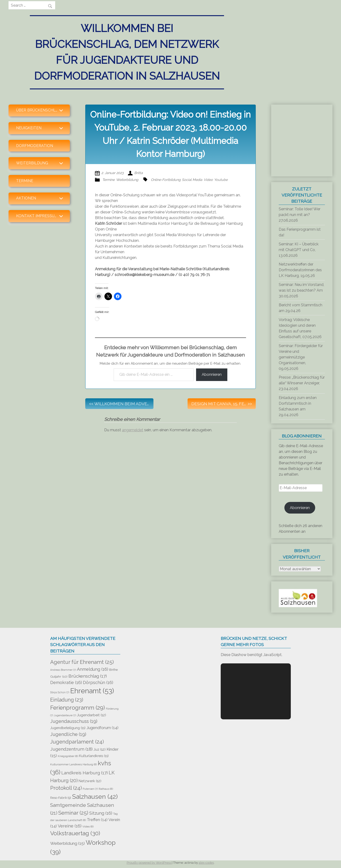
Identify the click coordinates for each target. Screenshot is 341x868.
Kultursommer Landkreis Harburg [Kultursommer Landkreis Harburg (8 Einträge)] (74, 764)
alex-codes (206, 863)
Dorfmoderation (35, 146)
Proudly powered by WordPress (149, 863)
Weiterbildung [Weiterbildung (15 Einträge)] (67, 843)
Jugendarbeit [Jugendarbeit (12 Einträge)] (92, 715)
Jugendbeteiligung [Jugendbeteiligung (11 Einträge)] (68, 728)
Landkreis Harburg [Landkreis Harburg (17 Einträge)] (85, 773)
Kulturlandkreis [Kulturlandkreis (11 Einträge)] (94, 756)
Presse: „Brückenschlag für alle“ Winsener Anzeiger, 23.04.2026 (302, 383)
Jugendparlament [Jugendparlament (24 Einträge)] (77, 742)
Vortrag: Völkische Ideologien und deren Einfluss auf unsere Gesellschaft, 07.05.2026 (300, 328)
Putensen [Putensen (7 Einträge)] (90, 789)
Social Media (192, 180)
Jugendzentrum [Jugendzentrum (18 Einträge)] (71, 749)
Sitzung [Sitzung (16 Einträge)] (101, 813)
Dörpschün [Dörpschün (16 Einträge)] (98, 682)
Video (208, 180)
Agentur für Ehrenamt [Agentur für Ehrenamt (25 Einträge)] (82, 662)
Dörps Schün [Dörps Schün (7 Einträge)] (60, 692)
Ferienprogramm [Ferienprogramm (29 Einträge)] (78, 708)
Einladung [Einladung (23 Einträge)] (67, 700)
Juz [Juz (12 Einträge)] (100, 749)
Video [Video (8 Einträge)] (88, 827)
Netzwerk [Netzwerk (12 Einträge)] (90, 781)
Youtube (221, 180)
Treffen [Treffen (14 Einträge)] (97, 820)
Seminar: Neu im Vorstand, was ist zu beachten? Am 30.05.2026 (301, 290)
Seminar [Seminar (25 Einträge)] (73, 813)
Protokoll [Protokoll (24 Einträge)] (66, 788)
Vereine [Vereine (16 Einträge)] (70, 826)
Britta (139, 173)
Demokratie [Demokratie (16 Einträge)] (66, 682)
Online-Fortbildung (166, 180)
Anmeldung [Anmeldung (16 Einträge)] (93, 669)
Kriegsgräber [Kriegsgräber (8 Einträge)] (68, 756)
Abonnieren (212, 374)
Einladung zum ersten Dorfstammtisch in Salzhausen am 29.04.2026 (298, 406)
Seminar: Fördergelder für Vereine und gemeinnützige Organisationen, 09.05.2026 (301, 357)
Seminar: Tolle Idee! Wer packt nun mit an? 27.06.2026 (300, 215)
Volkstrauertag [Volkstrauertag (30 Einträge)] (75, 833)
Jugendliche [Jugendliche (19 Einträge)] (68, 734)
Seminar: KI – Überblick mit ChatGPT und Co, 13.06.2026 (299, 250)
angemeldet (133, 430)
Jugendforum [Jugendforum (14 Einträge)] (102, 728)
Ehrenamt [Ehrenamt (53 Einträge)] (92, 691)
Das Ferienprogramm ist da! (300, 232)
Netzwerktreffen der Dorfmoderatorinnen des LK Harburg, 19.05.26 (300, 270)
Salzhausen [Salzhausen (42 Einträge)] (95, 797)
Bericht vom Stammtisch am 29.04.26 (301, 308)
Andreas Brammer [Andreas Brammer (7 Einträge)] (63, 670)
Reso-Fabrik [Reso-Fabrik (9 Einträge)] (61, 798)
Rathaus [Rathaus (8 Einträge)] (106, 789)
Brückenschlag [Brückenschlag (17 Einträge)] (88, 676)
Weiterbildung (127, 180)
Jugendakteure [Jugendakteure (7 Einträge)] (65, 715)
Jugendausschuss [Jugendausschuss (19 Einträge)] (74, 721)
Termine (25, 181)
